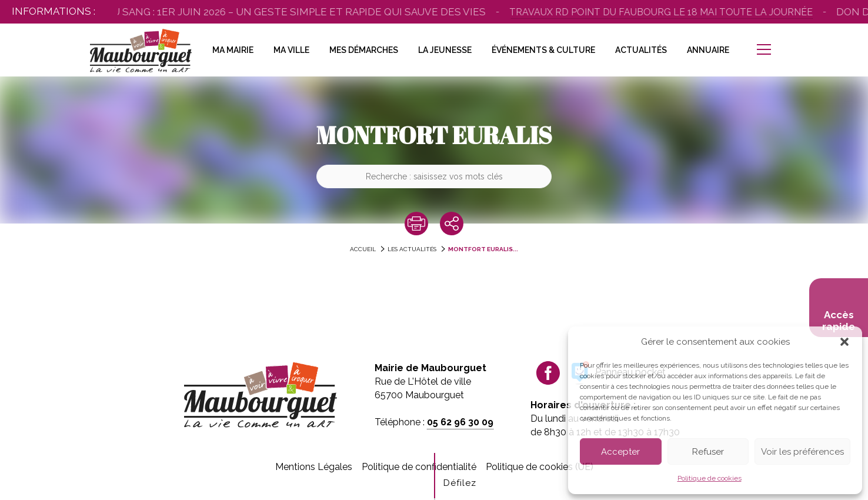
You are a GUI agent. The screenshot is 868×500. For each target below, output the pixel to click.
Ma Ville (291, 50)
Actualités (641, 50)
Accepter (620, 452)
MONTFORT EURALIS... (483, 249)
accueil (363, 249)
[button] (844, 342)
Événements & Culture (543, 50)
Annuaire (708, 50)
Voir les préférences (802, 452)
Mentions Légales (314, 467)
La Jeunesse (445, 50)
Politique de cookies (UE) (540, 467)
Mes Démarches (364, 50)
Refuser (708, 452)
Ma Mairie (233, 50)
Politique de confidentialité (419, 467)
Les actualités (412, 249)
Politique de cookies (710, 478)
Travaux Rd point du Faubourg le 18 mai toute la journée (666, 12)
